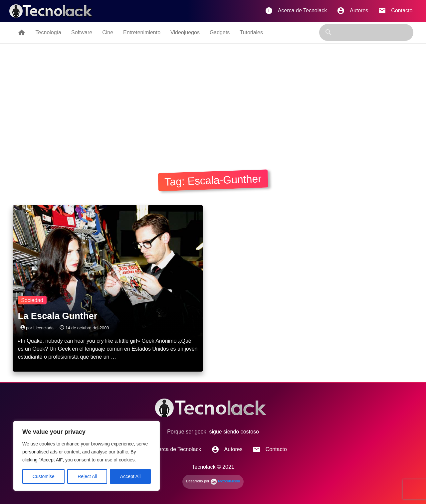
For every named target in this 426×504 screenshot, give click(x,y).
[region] (87, 456)
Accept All (130, 476)
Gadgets (220, 32)
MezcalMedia (225, 481)
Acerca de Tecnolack (296, 11)
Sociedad (32, 300)
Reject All (87, 476)
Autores (352, 11)
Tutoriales (251, 32)
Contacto (395, 11)
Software (82, 32)
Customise (44, 476)
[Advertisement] (213, 105)
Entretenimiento (142, 32)
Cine (108, 32)
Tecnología (48, 32)
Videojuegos (185, 32)
